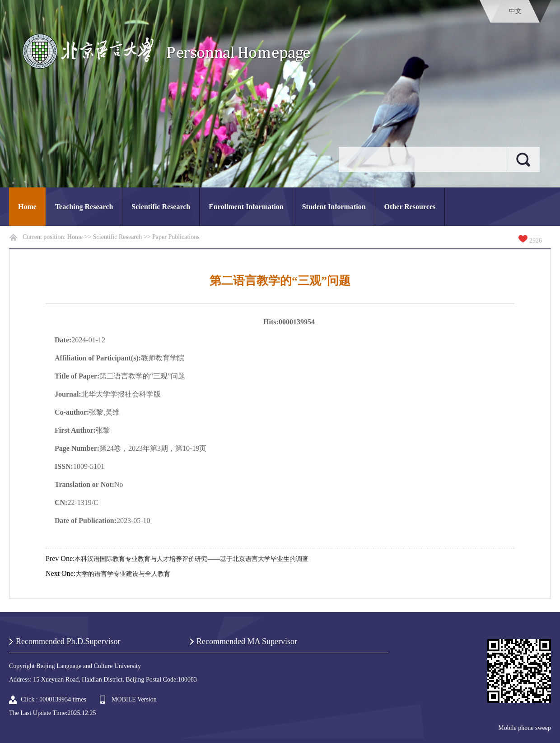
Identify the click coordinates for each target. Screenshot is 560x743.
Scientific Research (161, 207)
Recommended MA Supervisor (247, 641)
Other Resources (410, 207)
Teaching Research (84, 207)
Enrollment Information (246, 207)
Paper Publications (176, 237)
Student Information (334, 207)
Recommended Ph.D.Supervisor (68, 641)
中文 (515, 11)
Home (27, 207)
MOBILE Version (134, 699)
